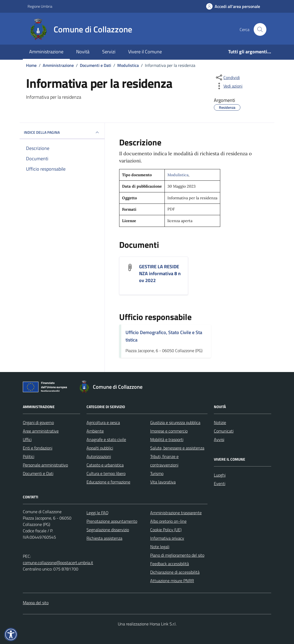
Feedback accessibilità (170, 564)
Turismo (157, 473)
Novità (83, 52)
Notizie (220, 422)
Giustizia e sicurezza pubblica (175, 422)
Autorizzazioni (99, 456)
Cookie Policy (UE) (166, 530)
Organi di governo (38, 422)
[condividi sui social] (227, 77)
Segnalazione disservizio (108, 530)
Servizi (109, 52)
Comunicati (224, 431)
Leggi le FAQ (98, 513)
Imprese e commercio (169, 431)
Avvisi (219, 439)
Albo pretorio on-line (168, 521)
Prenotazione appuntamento (112, 521)
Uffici (27, 439)
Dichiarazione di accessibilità (175, 572)
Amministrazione (46, 52)
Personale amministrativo (45, 465)
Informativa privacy (167, 538)
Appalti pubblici (100, 448)
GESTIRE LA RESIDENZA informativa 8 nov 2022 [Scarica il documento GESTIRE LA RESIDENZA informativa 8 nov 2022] (160, 274)
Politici (29, 456)
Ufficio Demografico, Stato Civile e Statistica (164, 336)
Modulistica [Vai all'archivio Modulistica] (178, 175)
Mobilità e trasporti (167, 439)
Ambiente (95, 431)
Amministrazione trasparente (176, 513)
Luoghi (220, 475)
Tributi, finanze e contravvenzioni (164, 461)
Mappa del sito (36, 603)
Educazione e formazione (108, 482)
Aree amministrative (41, 431)
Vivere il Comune (145, 52)
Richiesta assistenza (104, 538)
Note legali (160, 547)
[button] (11, 634)
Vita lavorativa (163, 482)
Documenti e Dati (38, 473)
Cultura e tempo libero (106, 473)
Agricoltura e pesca (103, 422)
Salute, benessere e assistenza (177, 448)
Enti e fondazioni (38, 448)
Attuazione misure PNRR (172, 581)
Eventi (220, 483)
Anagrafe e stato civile (106, 439)
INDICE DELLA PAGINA (62, 132)
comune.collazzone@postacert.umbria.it (58, 563)
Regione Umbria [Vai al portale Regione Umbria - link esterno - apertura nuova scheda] (40, 6)
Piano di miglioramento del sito (177, 555)
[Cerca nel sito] (260, 29)
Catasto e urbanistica (105, 465)
